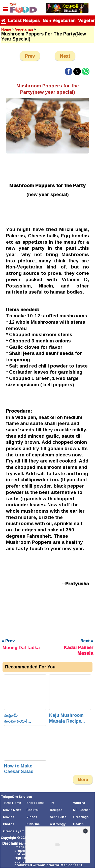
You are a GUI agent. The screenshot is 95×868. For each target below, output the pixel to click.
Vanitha (79, 803)
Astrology (58, 824)
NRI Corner (81, 810)
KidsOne (33, 824)
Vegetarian (24, 29)
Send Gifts (58, 817)
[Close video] (85, 831)
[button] (69, 71)
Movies (9, 817)
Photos (9, 824)
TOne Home (12, 803)
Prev (30, 56)
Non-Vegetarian (59, 20)
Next (65, 56)
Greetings (81, 817)
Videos (32, 817)
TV (52, 803)
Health (78, 824)
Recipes (56, 810)
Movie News (12, 810)
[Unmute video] (58, 845)
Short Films (35, 803)
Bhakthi (33, 810)
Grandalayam (14, 831)
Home (6, 29)
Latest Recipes (24, 20)
